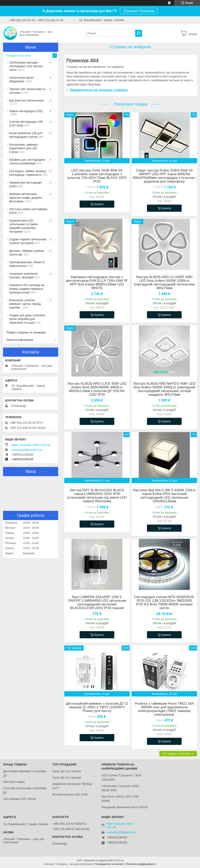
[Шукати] (139, 33)
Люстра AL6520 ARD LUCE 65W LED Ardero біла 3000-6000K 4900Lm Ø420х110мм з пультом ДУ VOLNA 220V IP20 (97, 389)
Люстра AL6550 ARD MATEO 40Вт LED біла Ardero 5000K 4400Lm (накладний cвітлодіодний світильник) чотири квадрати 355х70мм (164, 389)
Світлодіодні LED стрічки (19, 799)
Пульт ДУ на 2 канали (67, 771)
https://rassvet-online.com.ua (31, 445)
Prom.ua (119, 860)
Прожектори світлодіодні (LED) (26, 184)
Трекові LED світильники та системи (27, 91)
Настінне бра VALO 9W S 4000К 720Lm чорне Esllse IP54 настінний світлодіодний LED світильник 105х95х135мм (164, 496)
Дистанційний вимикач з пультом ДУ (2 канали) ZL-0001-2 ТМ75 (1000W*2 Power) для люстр (97, 707)
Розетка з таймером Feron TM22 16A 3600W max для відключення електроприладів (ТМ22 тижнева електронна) (164, 709)
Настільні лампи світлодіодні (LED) (28, 211)
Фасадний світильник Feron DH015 (125, 807)
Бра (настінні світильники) (26, 100)
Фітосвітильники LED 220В (70, 794)
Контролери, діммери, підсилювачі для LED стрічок (24, 148)
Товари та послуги (18, 56)
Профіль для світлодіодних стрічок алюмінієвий (27, 162)
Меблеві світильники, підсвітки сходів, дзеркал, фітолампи (26, 198)
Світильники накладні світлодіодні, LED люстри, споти (26, 66)
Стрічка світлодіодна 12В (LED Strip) (26, 124)
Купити (99, 204)
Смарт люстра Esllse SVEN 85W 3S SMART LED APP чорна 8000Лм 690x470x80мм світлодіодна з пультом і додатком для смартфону (164, 176)
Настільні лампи (14, 782)
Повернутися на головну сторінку (99, 90)
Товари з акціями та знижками (26, 332)
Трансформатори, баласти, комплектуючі (27, 264)
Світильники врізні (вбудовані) (21, 79)
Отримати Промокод (139, 11)
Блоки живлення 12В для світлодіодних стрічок (26, 135)
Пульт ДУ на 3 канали (67, 778)
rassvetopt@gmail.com (27, 450)
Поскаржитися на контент (109, 864)
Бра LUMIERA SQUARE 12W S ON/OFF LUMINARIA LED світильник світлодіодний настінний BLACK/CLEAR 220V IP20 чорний (97, 603)
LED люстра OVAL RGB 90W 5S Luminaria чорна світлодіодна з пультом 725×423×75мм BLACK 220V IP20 (97, 176)
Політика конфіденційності (141, 864)
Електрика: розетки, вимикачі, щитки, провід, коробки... (25, 304)
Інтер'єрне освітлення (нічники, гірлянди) (24, 275)
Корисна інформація (20, 340)
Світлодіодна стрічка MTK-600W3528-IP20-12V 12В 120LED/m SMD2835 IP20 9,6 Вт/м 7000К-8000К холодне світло (164, 603)
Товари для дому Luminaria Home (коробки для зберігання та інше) (27, 319)
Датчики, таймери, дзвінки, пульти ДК (27, 253)
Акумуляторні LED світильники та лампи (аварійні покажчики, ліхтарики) (23, 226)
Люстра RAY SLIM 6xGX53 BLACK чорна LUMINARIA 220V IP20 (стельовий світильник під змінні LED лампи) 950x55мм (97, 496)
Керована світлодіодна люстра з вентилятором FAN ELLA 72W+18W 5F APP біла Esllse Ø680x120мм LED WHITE (97, 283)
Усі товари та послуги (177, 754)
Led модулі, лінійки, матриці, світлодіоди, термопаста (28, 173)
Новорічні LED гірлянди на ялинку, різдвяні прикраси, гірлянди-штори (27, 289)
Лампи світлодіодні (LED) (26, 111)
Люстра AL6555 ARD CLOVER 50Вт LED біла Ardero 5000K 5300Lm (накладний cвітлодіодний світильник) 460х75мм (164, 283)
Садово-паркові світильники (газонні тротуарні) (28, 241)
